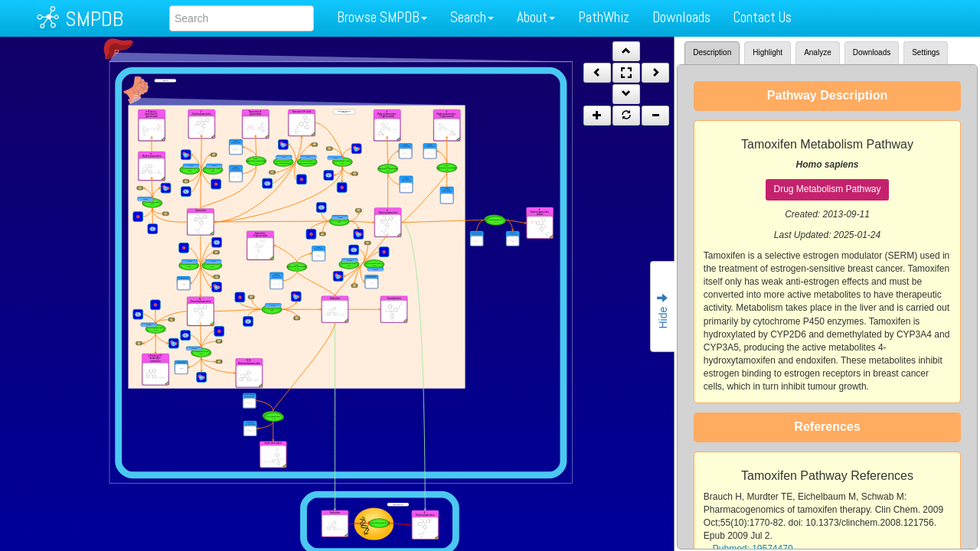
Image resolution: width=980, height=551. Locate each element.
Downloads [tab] (872, 52)
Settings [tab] (926, 52)
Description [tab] (712, 52)
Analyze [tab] (818, 52)
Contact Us (763, 17)
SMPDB (94, 19)
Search (472, 17)
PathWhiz (604, 17)
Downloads (681, 17)
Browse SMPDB (382, 17)
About (536, 17)
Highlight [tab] (768, 52)
